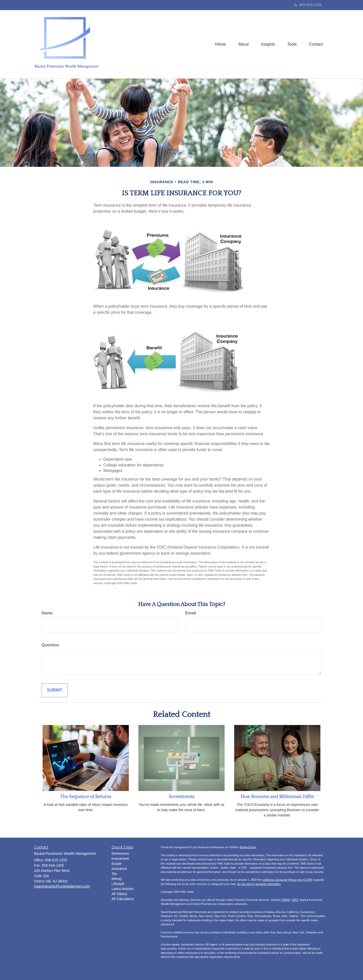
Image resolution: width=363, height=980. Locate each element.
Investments (182, 797)
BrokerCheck (248, 847)
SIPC (295, 900)
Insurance (119, 869)
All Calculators (123, 899)
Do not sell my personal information (259, 884)
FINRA (286, 900)
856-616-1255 (308, 5)
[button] (243, 44)
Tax (114, 874)
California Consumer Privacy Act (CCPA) (287, 880)
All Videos (119, 894)
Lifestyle (118, 884)
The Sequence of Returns (86, 797)
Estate (117, 864)
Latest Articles (123, 889)
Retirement (120, 853)
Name (47, 613)
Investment (120, 859)
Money (117, 879)
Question (50, 645)
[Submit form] (55, 690)
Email (191, 613)
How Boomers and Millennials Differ (277, 797)
